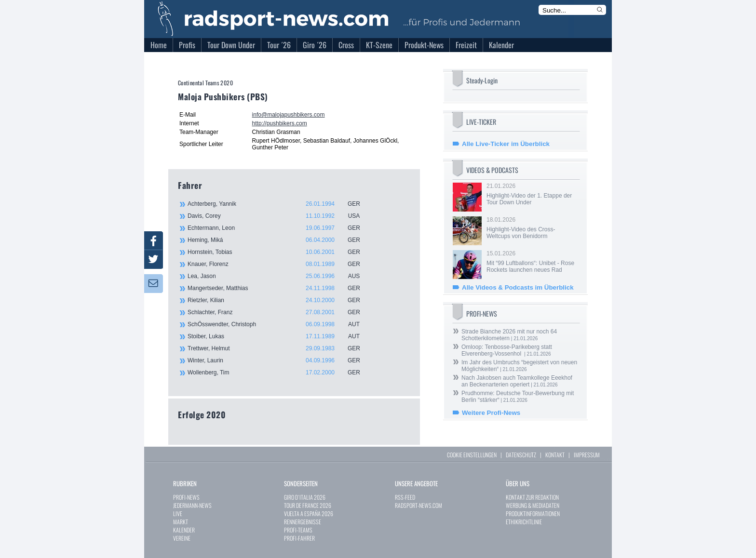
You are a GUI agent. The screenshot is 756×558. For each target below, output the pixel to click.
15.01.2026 (532, 262)
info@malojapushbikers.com (289, 115)
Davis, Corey (279, 216)
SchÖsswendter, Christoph (279, 324)
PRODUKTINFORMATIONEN (533, 513)
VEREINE (182, 538)
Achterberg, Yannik (279, 204)
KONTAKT (555, 455)
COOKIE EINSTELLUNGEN (472, 455)
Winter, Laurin (279, 360)
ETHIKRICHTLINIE (524, 522)
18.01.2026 (532, 228)
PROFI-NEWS (186, 497)
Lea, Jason (279, 276)
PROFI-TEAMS (298, 530)
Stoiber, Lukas (279, 336)
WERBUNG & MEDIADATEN (533, 505)
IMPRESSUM (587, 455)
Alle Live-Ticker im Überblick (506, 144)
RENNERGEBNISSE (303, 522)
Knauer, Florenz (279, 264)
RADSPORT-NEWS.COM (418, 505)
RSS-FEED (405, 497)
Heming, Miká (279, 240)
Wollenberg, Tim (279, 372)
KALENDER (184, 530)
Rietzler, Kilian (279, 300)
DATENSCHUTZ (521, 455)
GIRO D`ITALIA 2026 (305, 497)
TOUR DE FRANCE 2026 (308, 505)
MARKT (181, 522)
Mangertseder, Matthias (279, 288)
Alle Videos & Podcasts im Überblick (518, 287)
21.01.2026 (532, 194)
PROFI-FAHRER (299, 538)
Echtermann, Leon (279, 228)
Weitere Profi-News (491, 413)
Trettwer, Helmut (279, 348)
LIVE (178, 513)
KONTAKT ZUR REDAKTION (532, 497)
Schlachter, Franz (279, 312)
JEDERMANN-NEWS (192, 505)
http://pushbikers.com (280, 123)
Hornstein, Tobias (279, 252)
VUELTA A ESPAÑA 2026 (309, 513)
